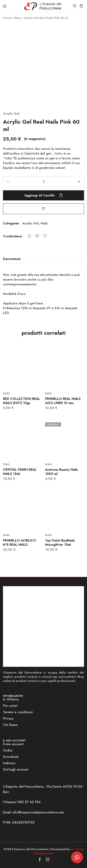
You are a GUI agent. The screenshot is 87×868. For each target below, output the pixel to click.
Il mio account (13, 744)
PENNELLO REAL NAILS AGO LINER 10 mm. (63, 401)
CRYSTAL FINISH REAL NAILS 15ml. (20, 472)
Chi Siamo (10, 725)
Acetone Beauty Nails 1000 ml (61, 472)
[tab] (13, 259)
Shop (18, 18)
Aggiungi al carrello (44, 195)
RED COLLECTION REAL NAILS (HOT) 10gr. (21, 401)
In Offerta (11, 699)
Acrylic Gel (11, 114)
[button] (77, 857)
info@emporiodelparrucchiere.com (38, 812)
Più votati (10, 706)
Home (7, 18)
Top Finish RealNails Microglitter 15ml (60, 543)
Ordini (8, 750)
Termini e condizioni (18, 712)
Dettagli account (16, 769)
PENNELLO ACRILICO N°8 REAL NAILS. (19, 543)
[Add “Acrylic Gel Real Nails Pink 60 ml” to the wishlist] (43, 208)
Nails (44, 223)
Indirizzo (9, 763)
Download (11, 757)
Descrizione (12, 259)
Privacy (8, 718)
